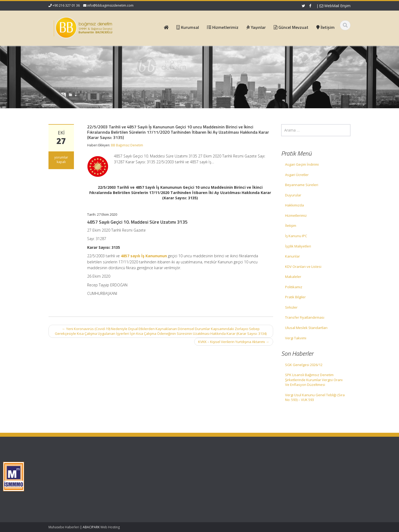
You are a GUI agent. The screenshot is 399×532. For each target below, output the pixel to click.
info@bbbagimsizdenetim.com (110, 5)
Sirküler (291, 307)
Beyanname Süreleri (302, 185)
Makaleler (293, 277)
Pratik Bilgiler (295, 297)
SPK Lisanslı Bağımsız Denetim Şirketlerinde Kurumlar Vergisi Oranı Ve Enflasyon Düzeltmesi (314, 380)
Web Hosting (110, 527)
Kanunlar (292, 256)
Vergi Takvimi (296, 338)
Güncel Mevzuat (139, 481)
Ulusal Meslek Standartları (306, 328)
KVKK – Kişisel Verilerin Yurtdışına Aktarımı (234, 342)
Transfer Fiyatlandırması (305, 317)
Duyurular (293, 195)
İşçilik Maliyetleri (298, 246)
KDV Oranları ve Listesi (303, 267)
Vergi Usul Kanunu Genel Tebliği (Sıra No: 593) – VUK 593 (315, 397)
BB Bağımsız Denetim (127, 145)
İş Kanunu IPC (296, 236)
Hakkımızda (294, 205)
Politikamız (294, 287)
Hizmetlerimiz (296, 215)
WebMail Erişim (335, 6)
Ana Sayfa (134, 466)
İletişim (291, 226)
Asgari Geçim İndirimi (302, 164)
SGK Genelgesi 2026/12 (304, 365)
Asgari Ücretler (297, 175)
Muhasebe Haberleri (64, 527)
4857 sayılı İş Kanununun (144, 256)
